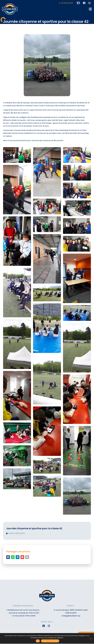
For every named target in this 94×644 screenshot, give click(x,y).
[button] (8, 557)
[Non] (91, 638)
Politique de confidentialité (50, 641)
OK (38, 641)
